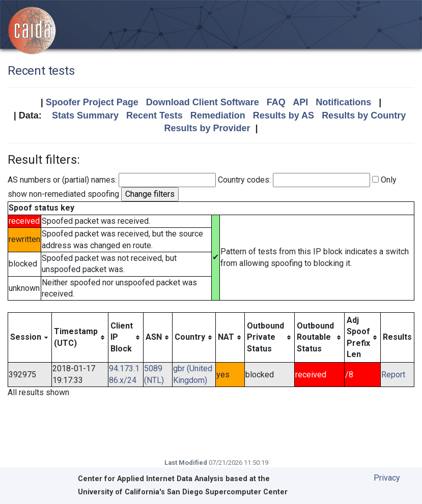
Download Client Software (203, 102)
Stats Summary (85, 115)
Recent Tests (154, 115)
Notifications (343, 102)
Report (393, 375)
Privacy (387, 478)
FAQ (276, 102)
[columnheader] (30, 337)
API (300, 102)
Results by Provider (207, 128)
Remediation (218, 115)
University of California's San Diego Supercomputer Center (183, 492)
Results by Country (364, 115)
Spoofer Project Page (92, 102)
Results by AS (284, 115)
